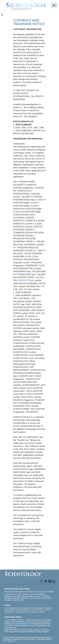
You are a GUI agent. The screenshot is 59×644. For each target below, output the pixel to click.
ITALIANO (8, 600)
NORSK (37, 596)
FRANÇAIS (10, 594)
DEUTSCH (21, 596)
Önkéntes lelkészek (23, 610)
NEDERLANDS (10, 596)
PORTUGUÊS (18, 600)
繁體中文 (42, 594)
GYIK (33, 610)
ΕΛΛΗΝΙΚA (46, 598)
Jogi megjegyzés (9, 641)
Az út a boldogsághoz (38, 626)
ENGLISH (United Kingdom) (37, 592)
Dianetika (21, 620)
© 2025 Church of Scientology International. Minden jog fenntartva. (27, 637)
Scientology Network (33, 620)
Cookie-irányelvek (29, 639)
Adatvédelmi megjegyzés (12, 639)
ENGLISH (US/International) (15, 592)
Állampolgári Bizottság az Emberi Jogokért (33, 632)
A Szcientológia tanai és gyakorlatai (30, 608)
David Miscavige (18, 622)
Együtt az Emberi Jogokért (30, 630)
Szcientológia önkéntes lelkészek (16, 624)
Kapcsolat (34, 612)
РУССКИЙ (33, 594)
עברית (18, 594)
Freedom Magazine (22, 626)
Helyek (42, 612)
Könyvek (40, 610)
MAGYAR (29, 596)
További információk (22, 612)
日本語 (25, 594)
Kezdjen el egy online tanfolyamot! (38, 622)
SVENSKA (45, 596)
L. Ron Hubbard (10, 608)
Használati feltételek (44, 639)
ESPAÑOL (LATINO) (12, 598)
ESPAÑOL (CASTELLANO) (31, 598)
